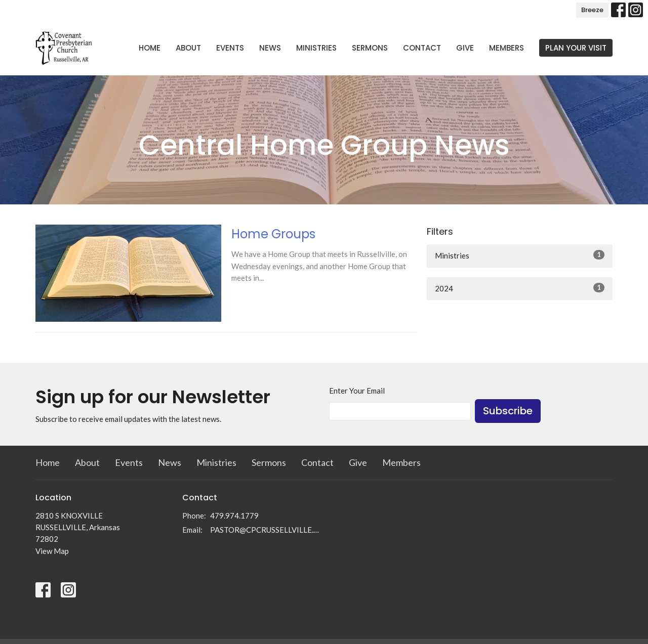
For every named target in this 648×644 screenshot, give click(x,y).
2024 (520, 288)
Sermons (370, 48)
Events (230, 48)
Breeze (592, 10)
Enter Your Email (357, 391)
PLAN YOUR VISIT (576, 48)
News (270, 48)
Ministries (316, 48)
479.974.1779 (234, 516)
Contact (422, 48)
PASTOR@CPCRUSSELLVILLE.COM (265, 530)
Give (465, 48)
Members (507, 48)
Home (150, 48)
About (188, 48)
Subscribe (508, 411)
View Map (52, 551)
